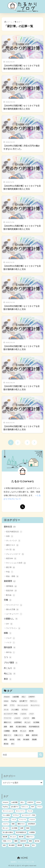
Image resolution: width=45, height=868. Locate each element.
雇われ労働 (12, 610)
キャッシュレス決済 (16, 563)
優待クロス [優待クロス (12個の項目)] (8, 722)
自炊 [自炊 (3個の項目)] (19, 740)
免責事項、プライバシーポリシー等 (22, 862)
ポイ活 (11, 550)
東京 (8, 679)
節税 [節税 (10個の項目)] (5, 740)
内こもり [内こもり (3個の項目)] (27, 722)
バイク (11, 643)
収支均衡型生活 (14, 532)
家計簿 (11, 567)
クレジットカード (15, 554)
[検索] (40, 755)
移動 (8, 633)
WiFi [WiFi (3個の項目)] (5, 705)
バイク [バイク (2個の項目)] (31, 714)
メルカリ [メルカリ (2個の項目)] (17, 718)
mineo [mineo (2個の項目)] (6, 701)
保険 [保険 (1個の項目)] (33, 718)
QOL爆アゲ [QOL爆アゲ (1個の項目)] (23, 701)
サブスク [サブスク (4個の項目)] (25, 710)
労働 (8, 600)
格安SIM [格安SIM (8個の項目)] (35, 735)
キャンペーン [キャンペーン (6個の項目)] (35, 705)
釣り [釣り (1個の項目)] (13, 744)
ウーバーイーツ (14, 605)
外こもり (10, 668)
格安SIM (11, 559)
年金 (10, 572)
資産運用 (10, 581)
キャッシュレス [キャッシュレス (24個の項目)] (23, 705)
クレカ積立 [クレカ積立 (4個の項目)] (15, 710)
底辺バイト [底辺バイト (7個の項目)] (8, 735)
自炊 (10, 536)
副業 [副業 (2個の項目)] (5, 727)
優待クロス (12, 545)
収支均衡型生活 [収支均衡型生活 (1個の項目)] (34, 727)
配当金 (11, 595)
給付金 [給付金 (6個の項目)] (12, 740)
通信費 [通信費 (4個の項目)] (34, 740)
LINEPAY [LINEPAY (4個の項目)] (32, 697)
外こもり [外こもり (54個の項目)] (23, 731)
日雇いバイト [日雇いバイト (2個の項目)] (19, 735)
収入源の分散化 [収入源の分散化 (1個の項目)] (21, 727)
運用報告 (12, 586)
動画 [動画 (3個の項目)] (11, 727)
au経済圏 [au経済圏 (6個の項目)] (16, 697)
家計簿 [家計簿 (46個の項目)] (31, 731)
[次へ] (34, 442)
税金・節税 (12, 576)
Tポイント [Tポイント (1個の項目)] (33, 701)
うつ (8, 657)
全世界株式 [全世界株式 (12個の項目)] (18, 722)
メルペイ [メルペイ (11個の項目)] (26, 718)
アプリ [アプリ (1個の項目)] (12, 705)
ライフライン (13, 628)
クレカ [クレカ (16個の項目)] (6, 710)
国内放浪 (10, 647)
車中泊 (11, 652)
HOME (22, 858)
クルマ (11, 638)
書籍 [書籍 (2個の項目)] (27, 735)
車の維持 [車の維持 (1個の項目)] (26, 740)
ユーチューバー (14, 614)
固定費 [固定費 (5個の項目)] (15, 731)
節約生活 (10, 527)
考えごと (10, 674)
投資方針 (12, 591)
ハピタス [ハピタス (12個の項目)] (23, 714)
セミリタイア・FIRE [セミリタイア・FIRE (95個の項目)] (11, 714)
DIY (9, 624)
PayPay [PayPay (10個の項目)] (14, 701)
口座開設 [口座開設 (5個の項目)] (7, 731)
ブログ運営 (11, 663)
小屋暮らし (11, 619)
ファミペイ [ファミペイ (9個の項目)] (8, 718)
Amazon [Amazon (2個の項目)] (7, 697)
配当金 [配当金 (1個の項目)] (6, 744)
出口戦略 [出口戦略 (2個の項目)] (36, 722)
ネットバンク (13, 541)
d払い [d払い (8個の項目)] (24, 697)
